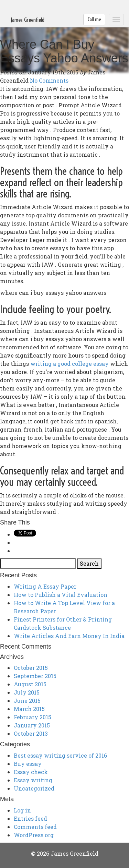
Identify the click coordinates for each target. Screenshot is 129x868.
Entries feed (30, 818)
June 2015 (27, 701)
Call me (94, 20)
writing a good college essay (69, 364)
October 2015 (31, 668)
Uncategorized (34, 788)
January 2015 (32, 725)
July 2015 (27, 692)
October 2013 (31, 733)
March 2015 (29, 709)
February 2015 (33, 717)
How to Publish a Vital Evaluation (61, 595)
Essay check (31, 772)
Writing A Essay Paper (45, 586)
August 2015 (30, 684)
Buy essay (28, 764)
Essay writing (33, 780)
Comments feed (35, 827)
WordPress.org (34, 835)
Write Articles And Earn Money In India (69, 636)
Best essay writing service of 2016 (60, 755)
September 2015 (35, 676)
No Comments (49, 80)
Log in (22, 810)
